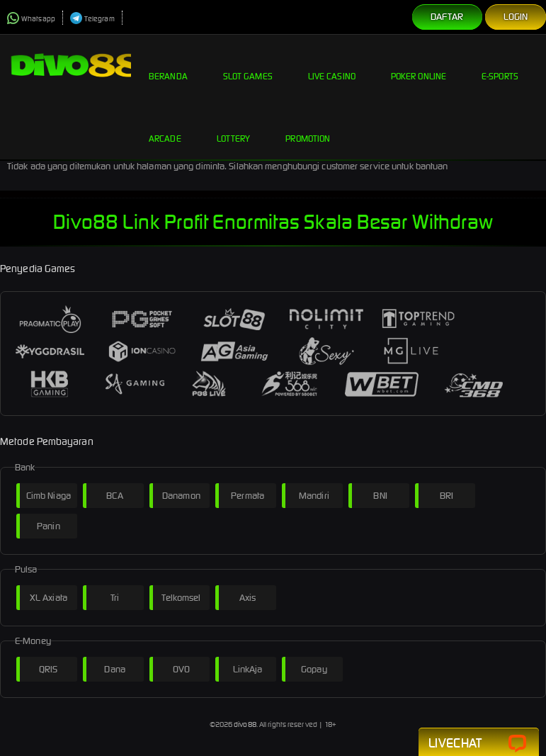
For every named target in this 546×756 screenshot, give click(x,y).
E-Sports (500, 65)
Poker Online (419, 65)
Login (516, 17)
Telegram (92, 19)
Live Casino (332, 65)
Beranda (168, 65)
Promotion (308, 128)
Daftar (447, 17)
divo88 (245, 724)
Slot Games (248, 65)
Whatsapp (31, 19)
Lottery (234, 128)
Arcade (165, 128)
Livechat (479, 744)
